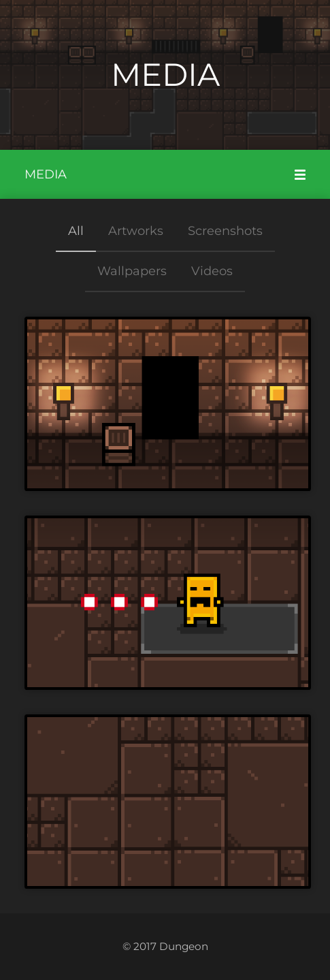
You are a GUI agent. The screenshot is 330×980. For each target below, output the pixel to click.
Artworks (136, 231)
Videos (212, 271)
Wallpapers (132, 271)
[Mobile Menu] (300, 174)
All (76, 231)
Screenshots (225, 231)
